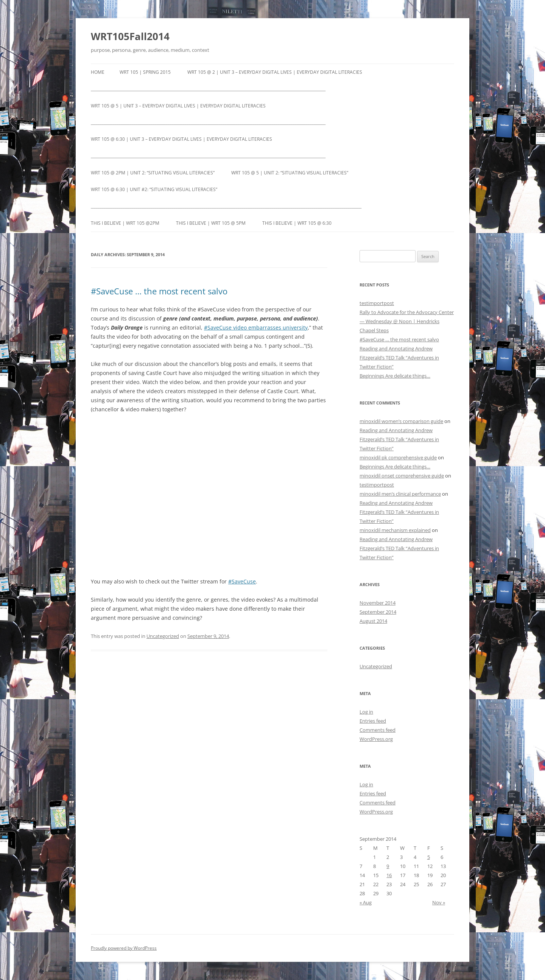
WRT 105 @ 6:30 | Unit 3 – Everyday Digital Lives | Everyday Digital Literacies (181, 139)
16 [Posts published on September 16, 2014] (389, 875)
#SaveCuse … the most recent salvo (159, 291)
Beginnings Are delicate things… (395, 376)
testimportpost (377, 303)
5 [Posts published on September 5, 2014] (429, 857)
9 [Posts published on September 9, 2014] (388, 866)
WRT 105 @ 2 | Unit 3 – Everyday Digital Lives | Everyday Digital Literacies (275, 72)
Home (98, 72)
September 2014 (378, 612)
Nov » (439, 902)
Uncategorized (163, 636)
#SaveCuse (242, 581)
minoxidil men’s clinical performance (400, 494)
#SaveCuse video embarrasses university (256, 327)
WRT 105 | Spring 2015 (145, 72)
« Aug (366, 902)
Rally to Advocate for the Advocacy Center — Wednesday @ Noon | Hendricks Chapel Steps (407, 321)
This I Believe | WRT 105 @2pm (125, 223)
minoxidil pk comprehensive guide (398, 457)
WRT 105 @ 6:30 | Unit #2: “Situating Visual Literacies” (154, 189)
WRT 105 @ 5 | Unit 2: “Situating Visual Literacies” (290, 173)
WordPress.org (376, 739)
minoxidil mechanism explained (395, 530)
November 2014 (378, 603)
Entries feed (373, 721)
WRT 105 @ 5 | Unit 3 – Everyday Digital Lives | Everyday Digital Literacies (178, 106)
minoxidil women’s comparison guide (401, 421)
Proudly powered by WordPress (124, 948)
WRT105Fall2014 (130, 36)
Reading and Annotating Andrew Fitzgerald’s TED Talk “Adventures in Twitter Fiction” (399, 358)
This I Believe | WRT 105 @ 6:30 (297, 223)
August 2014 (373, 621)
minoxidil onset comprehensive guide (402, 476)
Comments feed (378, 730)
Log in (366, 712)
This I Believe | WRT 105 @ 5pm (211, 223)
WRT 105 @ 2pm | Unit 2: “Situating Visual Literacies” (153, 173)
